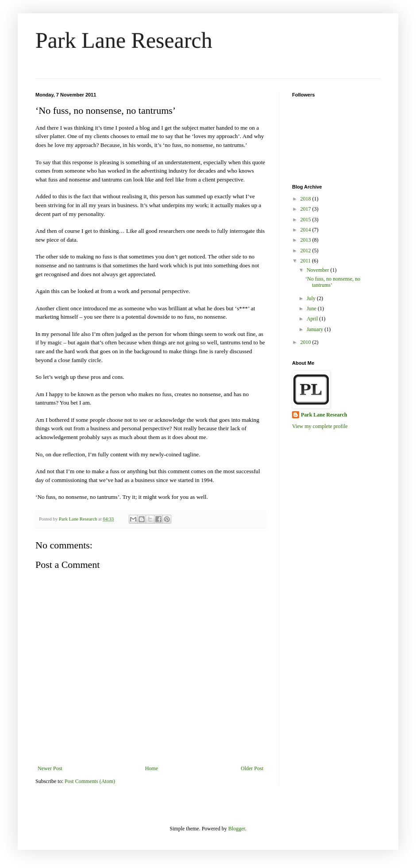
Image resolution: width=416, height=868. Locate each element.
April (313, 319)
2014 (306, 230)
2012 (306, 251)
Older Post (252, 768)
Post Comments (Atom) (90, 781)
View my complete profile (320, 426)
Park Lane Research (124, 40)
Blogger (237, 829)
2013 (306, 240)
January (316, 329)
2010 (306, 342)
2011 (306, 261)
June (312, 309)
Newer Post (50, 768)
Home (152, 768)
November (319, 270)
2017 (306, 209)
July (312, 298)
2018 (306, 199)
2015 (306, 220)
